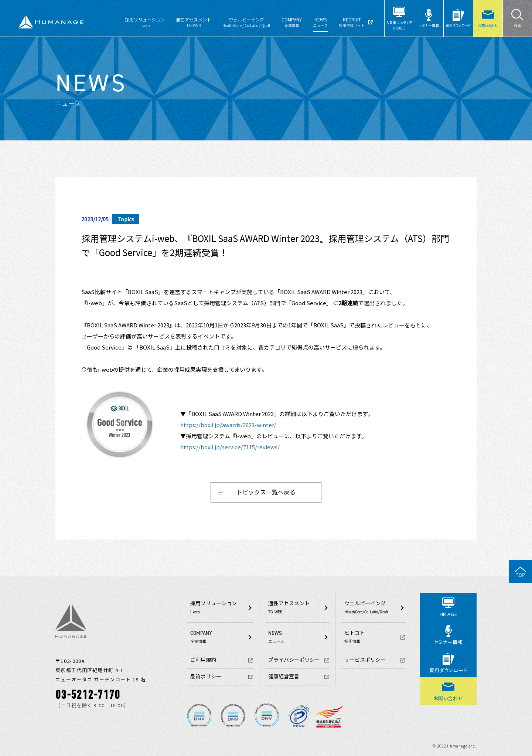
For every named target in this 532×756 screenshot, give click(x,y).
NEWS (320, 22)
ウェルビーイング (246, 22)
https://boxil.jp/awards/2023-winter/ (228, 425)
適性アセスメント (194, 22)
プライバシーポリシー (294, 660)
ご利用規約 (203, 660)
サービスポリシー (365, 660)
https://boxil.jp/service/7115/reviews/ (230, 447)
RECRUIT (352, 22)
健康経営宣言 (284, 677)
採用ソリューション (145, 22)
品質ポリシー (206, 677)
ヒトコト (375, 637)
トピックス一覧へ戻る (266, 492)
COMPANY (292, 22)
